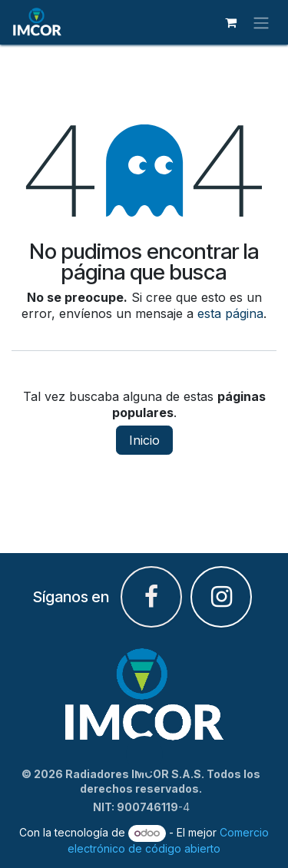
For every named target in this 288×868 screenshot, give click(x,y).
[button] (144, 754)
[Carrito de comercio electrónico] (230, 22)
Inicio (144, 440)
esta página (230, 313)
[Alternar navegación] (261, 22)
